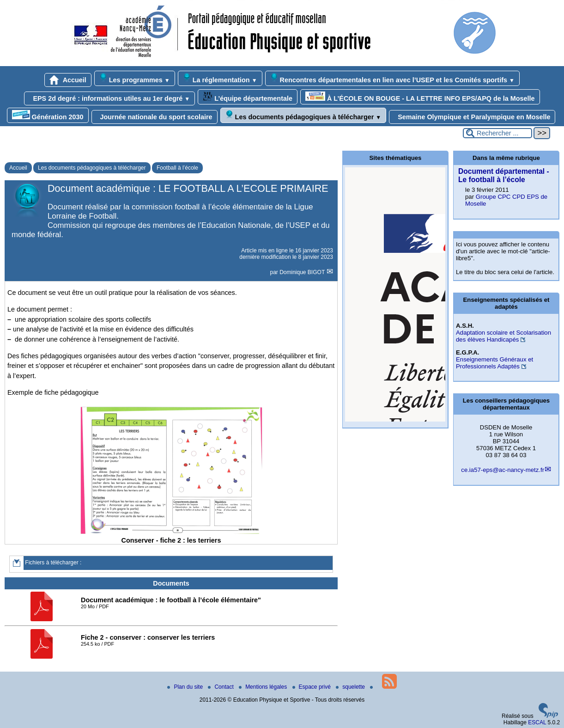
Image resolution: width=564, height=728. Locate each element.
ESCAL (537, 722)
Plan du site (186, 687)
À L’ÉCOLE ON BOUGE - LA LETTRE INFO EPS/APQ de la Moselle (420, 97)
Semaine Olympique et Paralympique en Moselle (472, 117)
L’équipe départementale (248, 97)
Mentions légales (264, 687)
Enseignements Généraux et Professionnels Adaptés (494, 363)
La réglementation (220, 78)
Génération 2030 (48, 115)
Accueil (68, 80)
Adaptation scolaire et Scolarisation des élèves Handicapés (503, 336)
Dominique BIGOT (303, 272)
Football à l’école (177, 168)
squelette (351, 687)
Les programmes (135, 78)
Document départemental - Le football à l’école (504, 175)
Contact (221, 687)
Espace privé (312, 687)
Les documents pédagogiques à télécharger (303, 115)
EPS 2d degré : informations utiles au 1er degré (109, 98)
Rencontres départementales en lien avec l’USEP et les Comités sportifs (392, 78)
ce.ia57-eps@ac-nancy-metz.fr (503, 470)
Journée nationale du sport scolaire (155, 117)
